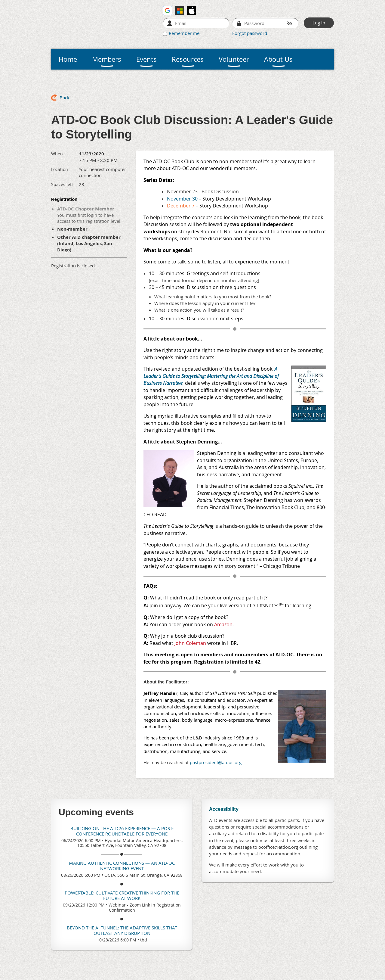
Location (60, 169)
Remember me (184, 33)
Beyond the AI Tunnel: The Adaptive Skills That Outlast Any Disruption (122, 930)
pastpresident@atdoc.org (216, 762)
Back (65, 98)
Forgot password (250, 33)
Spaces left (62, 184)
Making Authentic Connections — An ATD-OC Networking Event (122, 866)
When (57, 154)
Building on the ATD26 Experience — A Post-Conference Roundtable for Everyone (122, 831)
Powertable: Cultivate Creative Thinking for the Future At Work (122, 895)
